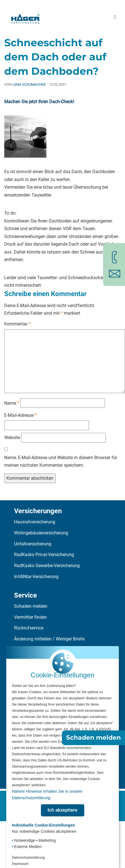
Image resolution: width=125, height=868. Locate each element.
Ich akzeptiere (62, 810)
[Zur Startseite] (25, 17)
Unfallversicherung (33, 544)
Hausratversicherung (35, 522)
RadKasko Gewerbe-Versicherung (47, 566)
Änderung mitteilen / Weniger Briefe (49, 639)
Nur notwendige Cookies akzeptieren (44, 831)
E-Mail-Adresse (20, 415)
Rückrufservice (29, 628)
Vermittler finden (30, 617)
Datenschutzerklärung (28, 858)
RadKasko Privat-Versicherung (44, 555)
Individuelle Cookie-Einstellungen (43, 825)
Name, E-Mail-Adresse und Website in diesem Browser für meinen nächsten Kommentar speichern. (61, 461)
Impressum (20, 864)
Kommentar (17, 324)
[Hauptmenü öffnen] (115, 17)
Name (12, 403)
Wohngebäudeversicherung (41, 533)
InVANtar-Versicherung (36, 577)
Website (12, 438)
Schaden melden (31, 606)
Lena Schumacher (29, 84)
